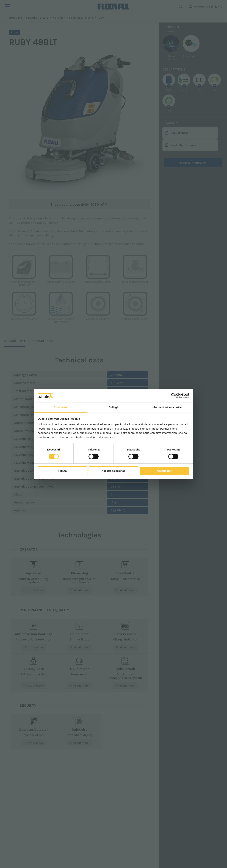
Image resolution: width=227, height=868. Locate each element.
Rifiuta (63, 471)
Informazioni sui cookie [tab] (167, 407)
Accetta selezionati (113, 471)
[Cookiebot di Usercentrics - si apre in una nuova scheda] (174, 395)
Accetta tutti (164, 471)
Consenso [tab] (60, 407)
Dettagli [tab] (113, 407)
